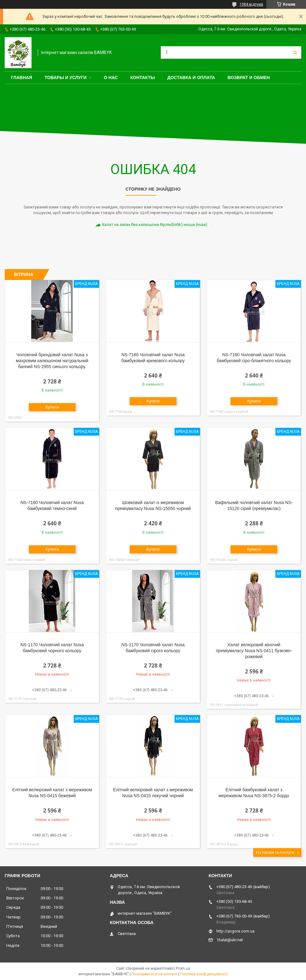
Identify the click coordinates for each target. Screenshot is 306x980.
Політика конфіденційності (204, 974)
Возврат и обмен (249, 77)
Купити (52, 407)
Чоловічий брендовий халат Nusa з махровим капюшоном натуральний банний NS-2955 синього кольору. (52, 361)
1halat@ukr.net (230, 940)
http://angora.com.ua (235, 931)
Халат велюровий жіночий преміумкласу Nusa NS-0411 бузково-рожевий (254, 651)
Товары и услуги (66, 77)
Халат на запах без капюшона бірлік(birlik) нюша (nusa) (155, 225)
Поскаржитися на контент (154, 974)
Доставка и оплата (191, 77)
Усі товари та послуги (275, 852)
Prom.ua (183, 968)
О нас (111, 77)
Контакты (142, 77)
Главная (22, 77)
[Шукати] (295, 52)
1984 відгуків (251, 4)
